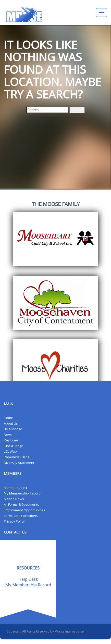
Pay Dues (11, 440)
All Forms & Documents (21, 504)
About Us (11, 423)
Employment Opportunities (24, 510)
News (8, 435)
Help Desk (28, 579)
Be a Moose (13, 429)
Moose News (14, 499)
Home (8, 418)
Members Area (15, 488)
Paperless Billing (17, 457)
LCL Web (10, 451)
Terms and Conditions (21, 516)
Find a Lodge (14, 446)
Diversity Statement (19, 463)
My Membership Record (22, 493)
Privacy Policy (14, 521)
